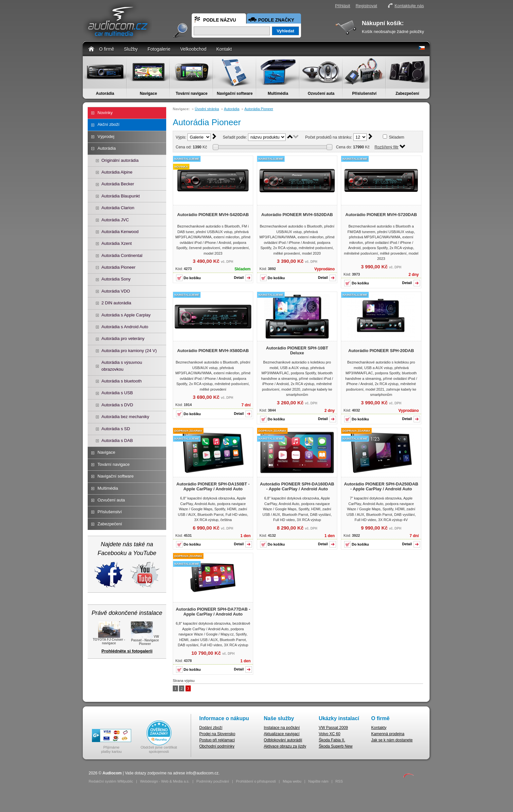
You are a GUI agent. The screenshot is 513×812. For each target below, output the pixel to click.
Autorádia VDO (116, 291)
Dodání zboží (211, 728)
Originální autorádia (120, 160)
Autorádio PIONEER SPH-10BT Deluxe (297, 350)
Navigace (148, 93)
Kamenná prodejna (388, 734)
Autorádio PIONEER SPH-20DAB (381, 351)
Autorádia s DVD (117, 405)
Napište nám (318, 781)
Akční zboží (108, 124)
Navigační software (235, 93)
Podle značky (276, 20)
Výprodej (106, 136)
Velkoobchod (193, 49)
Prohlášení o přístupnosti (256, 781)
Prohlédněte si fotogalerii (127, 651)
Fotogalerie (159, 49)
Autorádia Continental (122, 255)
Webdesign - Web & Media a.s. (165, 781)
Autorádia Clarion (118, 208)
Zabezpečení (407, 93)
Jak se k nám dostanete (392, 740)
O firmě (107, 49)
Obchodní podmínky (217, 746)
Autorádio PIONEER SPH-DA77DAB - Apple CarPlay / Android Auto (213, 612)
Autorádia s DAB (117, 440)
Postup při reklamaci (217, 740)
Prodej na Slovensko (217, 734)
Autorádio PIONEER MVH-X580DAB (213, 351)
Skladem (397, 137)
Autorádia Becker (118, 184)
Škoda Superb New (336, 746)
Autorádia (105, 93)
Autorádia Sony (116, 279)
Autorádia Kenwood (120, 232)
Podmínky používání (213, 781)
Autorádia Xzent (117, 243)
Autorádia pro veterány (123, 338)
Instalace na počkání (282, 728)
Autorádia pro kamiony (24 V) (129, 351)
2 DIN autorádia (116, 303)
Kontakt (224, 49)
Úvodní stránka (207, 109)
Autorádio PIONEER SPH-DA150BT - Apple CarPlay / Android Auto (213, 486)
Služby (131, 49)
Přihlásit (343, 6)
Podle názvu (220, 20)
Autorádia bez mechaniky (125, 417)
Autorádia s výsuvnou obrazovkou (122, 366)
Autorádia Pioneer (118, 267)
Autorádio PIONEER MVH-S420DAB (213, 215)
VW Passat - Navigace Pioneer (145, 640)
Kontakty (379, 728)
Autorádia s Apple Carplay (126, 315)
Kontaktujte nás (409, 6)
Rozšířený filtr (387, 147)
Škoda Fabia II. (332, 740)
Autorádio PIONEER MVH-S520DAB (297, 215)
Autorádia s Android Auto (125, 327)
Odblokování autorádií (283, 740)
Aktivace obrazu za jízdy (285, 746)
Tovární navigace (192, 93)
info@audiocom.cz (202, 773)
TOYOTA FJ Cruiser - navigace (109, 639)
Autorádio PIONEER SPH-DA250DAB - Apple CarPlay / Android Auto (381, 486)
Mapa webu (292, 781)
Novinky (105, 113)
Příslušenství (364, 93)
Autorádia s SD (116, 429)
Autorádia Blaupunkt (121, 196)
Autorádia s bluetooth (122, 381)
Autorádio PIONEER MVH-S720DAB (381, 215)
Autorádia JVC (115, 220)
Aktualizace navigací (282, 734)
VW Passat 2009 (333, 728)
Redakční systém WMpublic (111, 781)
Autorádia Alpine (117, 172)
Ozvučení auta (321, 93)
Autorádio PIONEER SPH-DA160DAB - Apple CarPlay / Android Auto (297, 486)
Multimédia (278, 93)
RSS (339, 781)
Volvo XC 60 (329, 734)
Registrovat (366, 6)
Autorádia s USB (117, 393)
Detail (239, 278)
